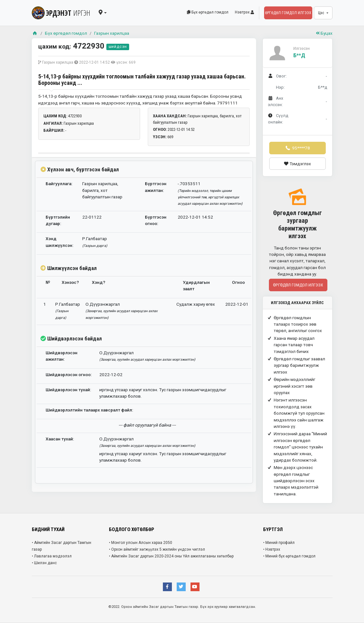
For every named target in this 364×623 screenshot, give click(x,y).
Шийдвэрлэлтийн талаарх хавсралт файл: (89, 410)
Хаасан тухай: (60, 439)
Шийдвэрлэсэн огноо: (69, 375)
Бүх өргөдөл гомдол (208, 12)
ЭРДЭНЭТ (61, 13)
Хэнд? (99, 282)
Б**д (299, 55)
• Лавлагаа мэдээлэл (52, 556)
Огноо (238, 282)
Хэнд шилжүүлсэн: (59, 242)
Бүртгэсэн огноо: (156, 220)
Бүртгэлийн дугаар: (58, 220)
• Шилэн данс (44, 563)
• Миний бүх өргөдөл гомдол (289, 556)
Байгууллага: (59, 184)
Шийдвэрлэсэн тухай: (68, 390)
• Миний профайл (279, 543)
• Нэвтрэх (272, 549)
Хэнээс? (70, 282)
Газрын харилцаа (112, 33)
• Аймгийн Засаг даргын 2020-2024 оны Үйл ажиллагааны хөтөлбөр (171, 556)
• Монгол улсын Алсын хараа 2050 (141, 543)
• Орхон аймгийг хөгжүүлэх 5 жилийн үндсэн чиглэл (157, 549)
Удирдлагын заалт (196, 285)
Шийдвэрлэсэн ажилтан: (62, 356)
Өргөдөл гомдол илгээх (288, 13)
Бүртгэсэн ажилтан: (156, 187)
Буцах (324, 33)
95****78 (297, 148)
